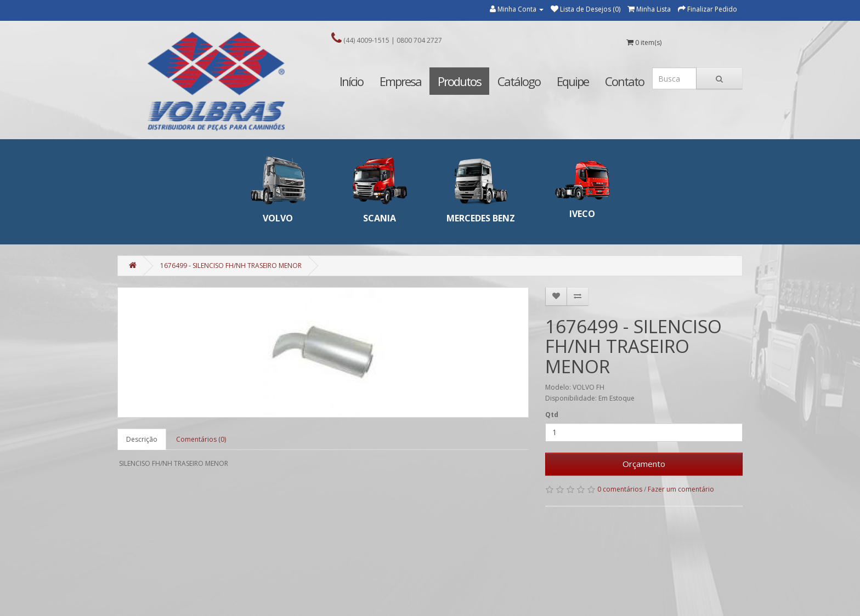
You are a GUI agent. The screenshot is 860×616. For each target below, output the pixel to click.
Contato (624, 81)
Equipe (573, 81)
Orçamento (644, 464)
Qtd (552, 415)
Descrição (142, 439)
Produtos (459, 81)
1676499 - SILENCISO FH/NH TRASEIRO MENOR (231, 266)
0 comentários (620, 489)
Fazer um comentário (681, 489)
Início (351, 81)
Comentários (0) (201, 439)
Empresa (400, 81)
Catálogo (519, 81)
